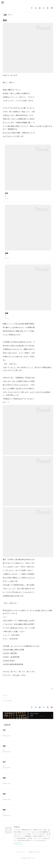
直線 (4, 752)
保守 (4, 768)
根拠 (4, 784)
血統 (4, 800)
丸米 (4, 736)
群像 (4, 816)
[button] (3, 2)
